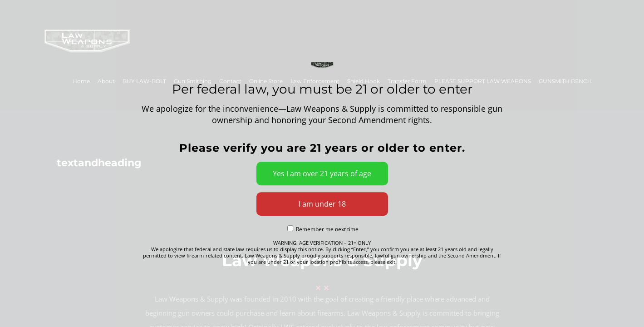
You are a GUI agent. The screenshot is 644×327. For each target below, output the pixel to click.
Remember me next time (323, 230)
